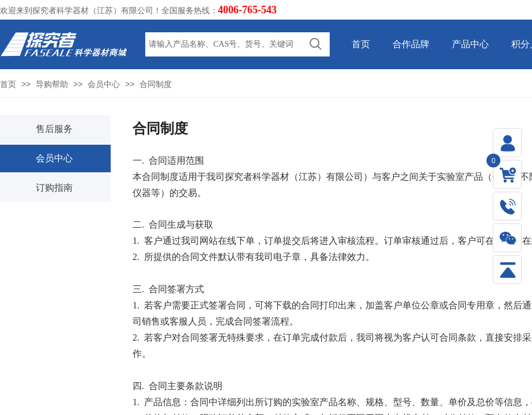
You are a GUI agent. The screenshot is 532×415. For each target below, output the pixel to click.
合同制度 (156, 84)
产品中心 (470, 44)
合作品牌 (411, 44)
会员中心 (104, 84)
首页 (8, 84)
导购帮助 (52, 84)
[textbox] (223, 44)
